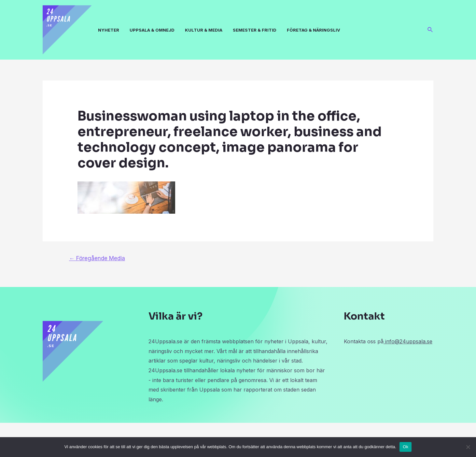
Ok (406, 447)
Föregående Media (97, 258)
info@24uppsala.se (408, 341)
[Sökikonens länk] (430, 30)
